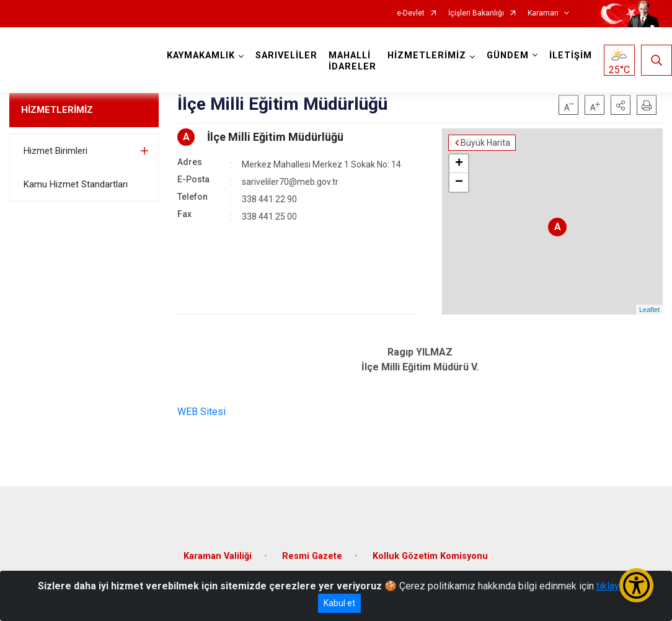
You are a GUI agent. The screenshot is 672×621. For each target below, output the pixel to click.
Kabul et (339, 603)
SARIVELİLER (286, 56)
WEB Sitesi (201, 412)
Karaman (543, 13)
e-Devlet (411, 13)
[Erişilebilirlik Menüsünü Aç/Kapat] (636, 585)
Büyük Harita (485, 143)
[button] (621, 105)
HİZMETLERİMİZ (57, 110)
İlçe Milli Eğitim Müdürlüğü (275, 137)
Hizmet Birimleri (55, 151)
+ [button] (459, 164)
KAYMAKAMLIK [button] (201, 56)
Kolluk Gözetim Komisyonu (430, 556)
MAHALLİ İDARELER (352, 61)
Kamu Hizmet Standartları (76, 184)
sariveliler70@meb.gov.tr (290, 182)
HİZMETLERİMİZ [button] (427, 56)
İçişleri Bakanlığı (476, 13)
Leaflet (649, 310)
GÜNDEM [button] (508, 56)
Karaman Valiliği (218, 556)
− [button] (459, 182)
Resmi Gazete (312, 556)
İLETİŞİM (571, 56)
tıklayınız (616, 586)
